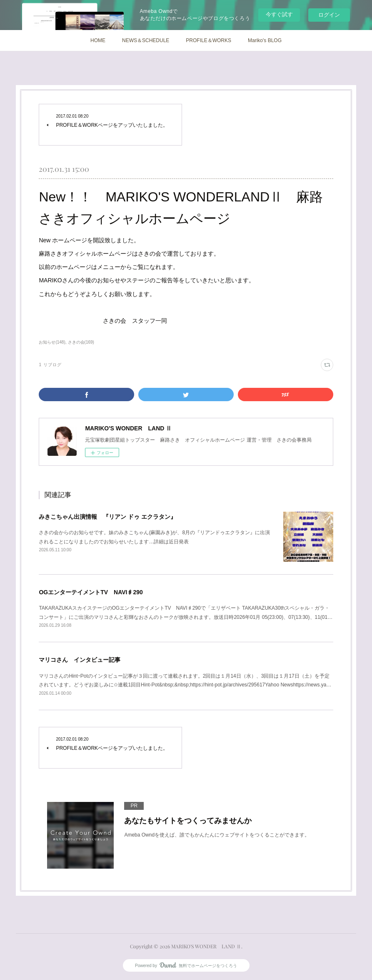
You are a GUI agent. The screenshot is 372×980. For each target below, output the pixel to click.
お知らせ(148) (52, 342)
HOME (98, 40)
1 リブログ (50, 365)
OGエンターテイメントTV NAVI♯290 (91, 592)
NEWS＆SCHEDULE (146, 40)
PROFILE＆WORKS (208, 40)
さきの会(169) (81, 342)
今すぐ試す (279, 14)
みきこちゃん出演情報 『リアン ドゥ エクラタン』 (107, 517)
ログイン (329, 15)
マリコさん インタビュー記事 (80, 660)
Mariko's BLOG (265, 40)
